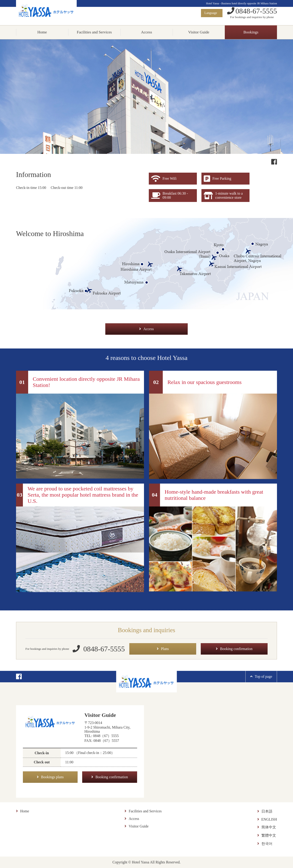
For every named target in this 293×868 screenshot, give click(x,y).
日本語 (265, 811)
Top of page (261, 676)
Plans (163, 649)
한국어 (265, 844)
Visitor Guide (199, 32)
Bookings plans (50, 777)
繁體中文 (267, 835)
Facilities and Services (94, 32)
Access (146, 32)
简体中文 (267, 827)
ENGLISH (267, 819)
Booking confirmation (234, 649)
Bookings (251, 32)
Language (211, 13)
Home (42, 32)
